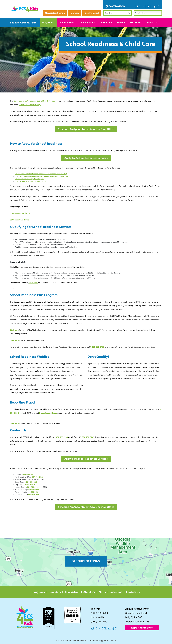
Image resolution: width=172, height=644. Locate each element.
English (140, 13)
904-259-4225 (32, 482)
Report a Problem (142, 628)
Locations (135, 23)
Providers (55, 592)
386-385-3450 (33, 492)
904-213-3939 (30, 485)
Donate (75, 13)
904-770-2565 (34, 495)
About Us (105, 23)
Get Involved (92, 13)
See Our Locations (86, 561)
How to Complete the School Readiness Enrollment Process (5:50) (41, 174)
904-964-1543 (34, 490)
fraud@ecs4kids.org (48, 413)
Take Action (87, 23)
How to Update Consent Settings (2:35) (30, 181)
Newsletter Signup (88, 6)
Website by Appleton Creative (103, 641)
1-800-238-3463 (97, 347)
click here (33, 283)
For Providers (67, 23)
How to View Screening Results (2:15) (29, 179)
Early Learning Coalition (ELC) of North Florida (35, 101)
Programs (48, 23)
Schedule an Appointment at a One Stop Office (86, 129)
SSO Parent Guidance (20, 220)
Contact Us (152, 23)
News (120, 23)
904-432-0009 (33, 487)
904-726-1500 (62, 437)
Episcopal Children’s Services (76, 641)
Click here (14, 330)
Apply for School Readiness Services (86, 158)
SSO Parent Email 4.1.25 (20, 213)
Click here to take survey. (30, 105)
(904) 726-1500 (115, 6)
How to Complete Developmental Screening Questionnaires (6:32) (41, 176)
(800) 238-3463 (99, 613)
